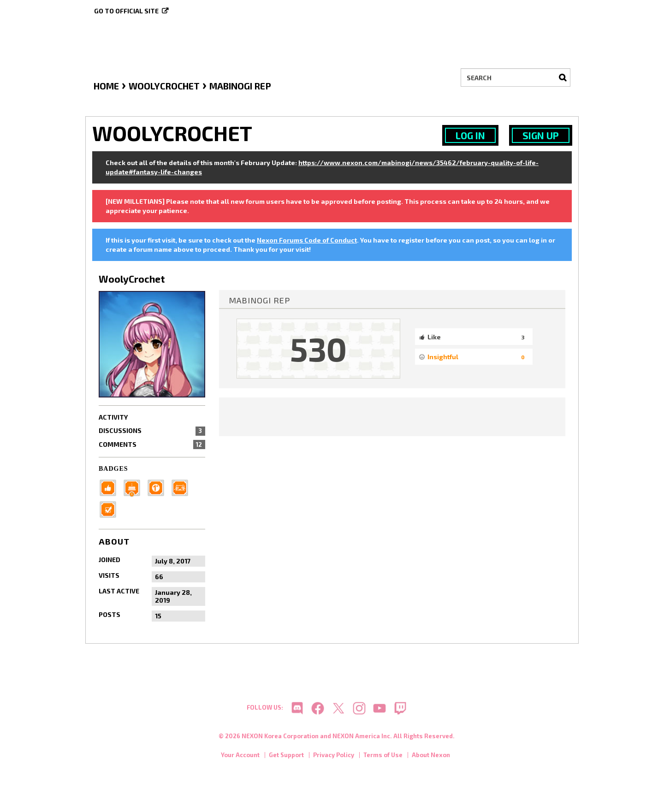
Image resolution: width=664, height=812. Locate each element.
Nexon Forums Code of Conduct (307, 240)
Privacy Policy (334, 756)
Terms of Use (383, 756)
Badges (113, 469)
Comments (152, 445)
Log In (470, 135)
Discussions (152, 431)
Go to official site (126, 11)
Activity (113, 417)
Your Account (240, 756)
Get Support (286, 756)
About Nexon (431, 756)
